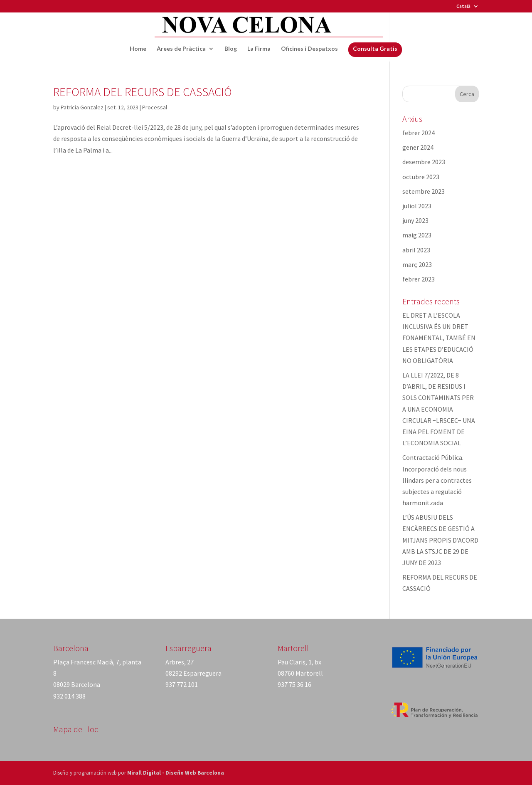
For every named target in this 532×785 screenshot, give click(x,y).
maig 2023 (417, 235)
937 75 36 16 (294, 684)
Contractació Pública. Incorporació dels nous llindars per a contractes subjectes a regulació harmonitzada (437, 480)
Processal (155, 107)
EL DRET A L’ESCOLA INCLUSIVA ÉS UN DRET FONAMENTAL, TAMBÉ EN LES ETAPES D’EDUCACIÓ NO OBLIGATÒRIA (439, 338)
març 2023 (417, 264)
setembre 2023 (424, 191)
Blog (231, 49)
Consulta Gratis (375, 48)
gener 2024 (418, 147)
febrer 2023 (419, 279)
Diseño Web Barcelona (195, 773)
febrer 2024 (419, 133)
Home (138, 49)
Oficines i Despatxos (309, 49)
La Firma (259, 49)
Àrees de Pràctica (181, 49)
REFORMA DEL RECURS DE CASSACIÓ (143, 92)
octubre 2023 (421, 177)
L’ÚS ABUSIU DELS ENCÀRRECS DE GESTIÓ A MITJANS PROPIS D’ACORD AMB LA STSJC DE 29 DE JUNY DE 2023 (440, 540)
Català (463, 6)
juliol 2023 (417, 206)
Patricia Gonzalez (82, 107)
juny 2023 (415, 220)
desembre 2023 (424, 162)
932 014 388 (69, 696)
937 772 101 (182, 684)
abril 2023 (416, 250)
